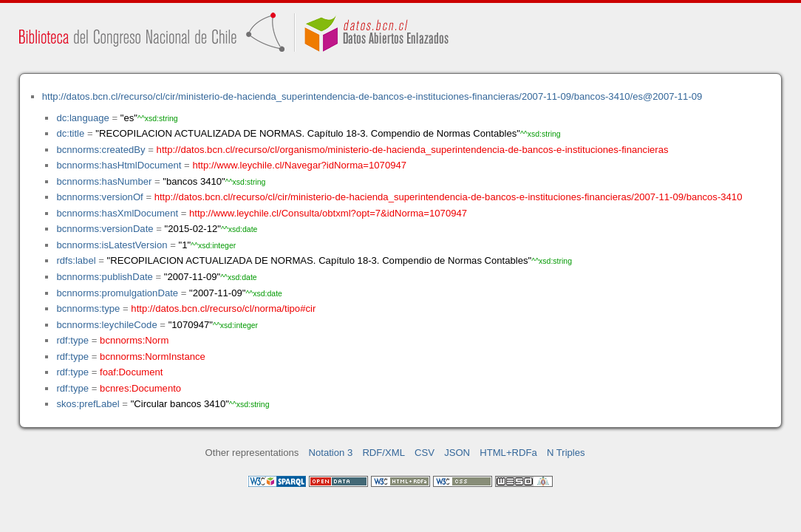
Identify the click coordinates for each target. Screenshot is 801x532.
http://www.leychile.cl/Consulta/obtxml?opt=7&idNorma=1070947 (328, 213)
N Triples (566, 453)
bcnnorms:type (88, 308)
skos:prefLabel (88, 404)
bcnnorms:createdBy (100, 150)
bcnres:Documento (140, 388)
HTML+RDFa (508, 453)
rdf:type (72, 340)
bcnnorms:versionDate (105, 229)
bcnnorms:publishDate (104, 277)
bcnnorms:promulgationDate (117, 293)
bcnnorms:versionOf (99, 197)
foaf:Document (131, 372)
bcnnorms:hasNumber (104, 181)
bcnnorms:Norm (134, 340)
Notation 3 (331, 453)
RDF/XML (384, 453)
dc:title (70, 133)
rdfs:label (76, 260)
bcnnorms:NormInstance (153, 357)
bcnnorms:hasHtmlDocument (119, 165)
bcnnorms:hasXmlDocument (117, 213)
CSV (425, 453)
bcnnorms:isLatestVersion (112, 245)
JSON (457, 453)
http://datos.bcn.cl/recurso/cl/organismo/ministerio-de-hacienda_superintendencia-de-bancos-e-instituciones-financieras (413, 150)
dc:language (82, 118)
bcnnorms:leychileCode (106, 325)
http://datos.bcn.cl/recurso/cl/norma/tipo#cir (223, 308)
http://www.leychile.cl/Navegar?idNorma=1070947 (299, 165)
